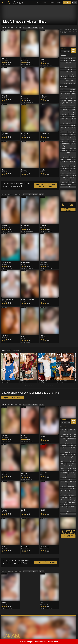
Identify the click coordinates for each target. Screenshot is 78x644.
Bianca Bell (64, 473)
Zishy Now (73, 74)
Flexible (74, 123)
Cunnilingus (72, 116)
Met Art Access (68, 79)
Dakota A (72, 489)
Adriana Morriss (27, 59)
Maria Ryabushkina (28, 299)
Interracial (73, 135)
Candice (63, 475)
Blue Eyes (65, 107)
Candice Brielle (72, 475)
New (38, 3)
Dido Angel (73, 500)
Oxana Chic (44, 473)
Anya (70, 461)
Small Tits (73, 171)
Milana (43, 336)
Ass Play (67, 94)
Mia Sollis (5, 336)
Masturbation (65, 144)
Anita (73, 459)
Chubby (64, 112)
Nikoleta (24, 473)
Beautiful (64, 98)
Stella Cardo (45, 547)
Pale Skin (73, 150)
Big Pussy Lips (72, 101)
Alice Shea (68, 441)
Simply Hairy (72, 83)
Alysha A (72, 450)
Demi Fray (64, 498)
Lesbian (68, 139)
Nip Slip (63, 148)
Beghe (70, 468)
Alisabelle (64, 448)
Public (74, 159)
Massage (73, 141)
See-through (65, 166)
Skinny (73, 169)
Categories (52, 3)
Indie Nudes (72, 60)
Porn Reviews (68, 69)
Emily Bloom (72, 507)
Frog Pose (72, 125)
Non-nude (70, 148)
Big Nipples (64, 101)
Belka (74, 468)
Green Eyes (72, 130)
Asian (74, 91)
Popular (41, 28)
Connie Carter (72, 486)
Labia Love (68, 63)
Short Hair (65, 169)
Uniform (64, 182)
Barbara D (64, 468)
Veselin (4, 602)
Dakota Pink (72, 491)
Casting (73, 110)
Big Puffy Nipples (68, 72)
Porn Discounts (68, 65)
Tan (62, 175)
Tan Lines (68, 175)
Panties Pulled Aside (68, 155)
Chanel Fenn (72, 484)
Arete (74, 461)
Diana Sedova (65, 500)
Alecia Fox (73, 436)
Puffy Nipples (65, 162)
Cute (62, 119)
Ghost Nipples (65, 128)
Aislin (62, 436)
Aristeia (63, 464)
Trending (44, 3)
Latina (63, 139)
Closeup (64, 114)
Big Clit (73, 98)
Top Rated (35, 28)
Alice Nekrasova (72, 439)
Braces (73, 107)
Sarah (23, 510)
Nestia (43, 436)
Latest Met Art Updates (11, 350)
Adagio (4, 59)
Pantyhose (65, 157)
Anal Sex (63, 91)
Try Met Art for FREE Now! (46, 562)
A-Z (24, 28)
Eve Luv (24, 170)
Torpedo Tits (65, 180)
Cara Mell (72, 477)
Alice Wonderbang (68, 443)
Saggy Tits (72, 164)
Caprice (64, 477)
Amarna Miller (65, 455)
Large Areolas (72, 137)
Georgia (5, 226)
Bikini (68, 103)
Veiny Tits (64, 184)
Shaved (73, 166)
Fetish (63, 123)
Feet (74, 121)
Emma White (65, 509)
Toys (74, 180)
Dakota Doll (64, 491)
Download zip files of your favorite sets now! (46, 185)
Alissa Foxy (72, 448)
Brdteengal (64, 60)
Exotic (69, 121)
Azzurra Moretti (68, 466)
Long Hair (64, 141)
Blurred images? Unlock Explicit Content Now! (39, 642)
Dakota (64, 489)
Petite (73, 157)
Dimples (68, 119)
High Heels (64, 135)
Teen (64, 178)
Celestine (5, 133)
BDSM (68, 96)
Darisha (64, 495)
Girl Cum (73, 128)
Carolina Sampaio (68, 479)
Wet (75, 184)
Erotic (63, 121)
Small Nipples (65, 171)
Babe (63, 96)
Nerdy (73, 146)
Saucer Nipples (68, 67)
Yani (42, 602)
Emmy (4, 170)
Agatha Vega (64, 434)
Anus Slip (69, 91)
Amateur (64, 89)
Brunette (64, 110)
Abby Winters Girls (68, 81)
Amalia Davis (68, 452)
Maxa (42, 299)
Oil (75, 148)
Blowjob (72, 105)
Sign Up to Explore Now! (13, 398)
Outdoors (64, 150)
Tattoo (74, 175)
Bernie (70, 470)
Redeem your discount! (68, 209)
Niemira (5, 473)
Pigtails (69, 159)
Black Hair (73, 103)
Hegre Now (64, 76)
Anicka (64, 459)
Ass (62, 94)
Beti (75, 470)
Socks (63, 173)
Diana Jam (73, 498)
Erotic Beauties (68, 58)
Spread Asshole (71, 173)
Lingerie (74, 139)
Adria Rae (72, 430)
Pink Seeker (64, 83)
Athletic (74, 94)
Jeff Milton (25, 226)
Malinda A (44, 262)
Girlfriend (64, 130)
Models (63, 427)
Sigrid (43, 510)
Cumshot (64, 116)
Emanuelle (64, 507)
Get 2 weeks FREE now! (68, 536)
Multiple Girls (65, 146)
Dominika (64, 504)
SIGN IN (74, 3)
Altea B (4, 96)
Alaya (42, 59)
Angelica (64, 457)
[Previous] (4, 370)
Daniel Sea (73, 493)
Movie (73, 144)
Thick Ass (72, 178)
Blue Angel (73, 473)
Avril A (74, 464)
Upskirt (73, 182)
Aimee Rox (73, 434)
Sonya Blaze (25, 547)
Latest (29, 28)
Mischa (4, 436)
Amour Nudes (65, 74)
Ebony (74, 119)
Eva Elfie (68, 511)
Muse (23, 436)
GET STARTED (67, 3)
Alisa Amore (72, 445)
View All (68, 187)
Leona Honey (6, 262)
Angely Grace (72, 457)
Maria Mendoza (7, 299)
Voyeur (70, 184)
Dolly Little (72, 502)
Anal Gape (72, 89)
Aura (23, 96)
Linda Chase (25, 262)
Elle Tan (73, 504)
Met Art (64, 49)
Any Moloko (64, 461)
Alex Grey (63, 439)
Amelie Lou (73, 455)
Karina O (43, 226)
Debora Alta (45, 133)
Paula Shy (5, 510)
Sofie (4, 547)
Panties (68, 153)
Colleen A (24, 133)
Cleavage (72, 112)
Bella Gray (44, 96)
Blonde (64, 105)
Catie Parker (72, 482)
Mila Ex (24, 336)
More (59, 3)
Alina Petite (64, 445)
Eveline (43, 170)
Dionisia (64, 502)
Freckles (64, 125)
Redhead (64, 164)
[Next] (74, 370)
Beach (74, 96)
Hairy (64, 132)
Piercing (63, 159)
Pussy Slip (73, 162)
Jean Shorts (64, 137)
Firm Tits (68, 123)
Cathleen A (64, 482)
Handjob (72, 132)
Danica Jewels (65, 493)
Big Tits (63, 103)
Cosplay (72, 114)
